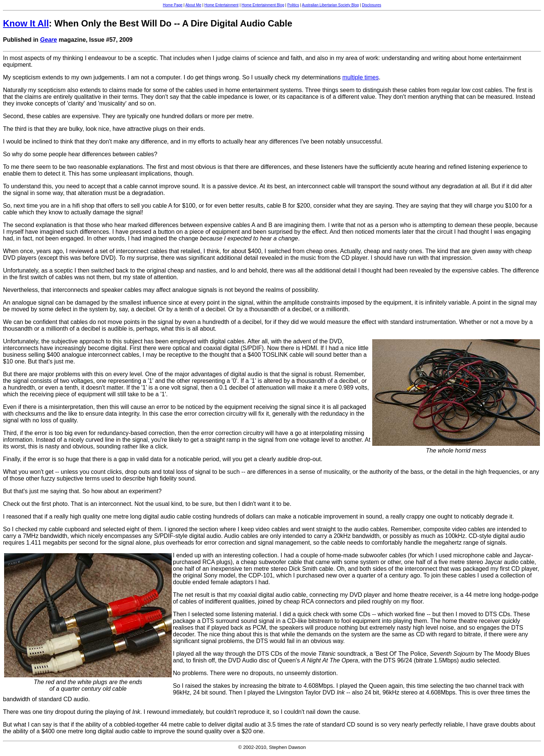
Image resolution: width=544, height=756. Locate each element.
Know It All (26, 23)
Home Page (173, 5)
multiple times (361, 77)
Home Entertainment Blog (263, 5)
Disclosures (371, 5)
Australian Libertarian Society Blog (330, 5)
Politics (293, 5)
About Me (193, 5)
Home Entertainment (221, 5)
